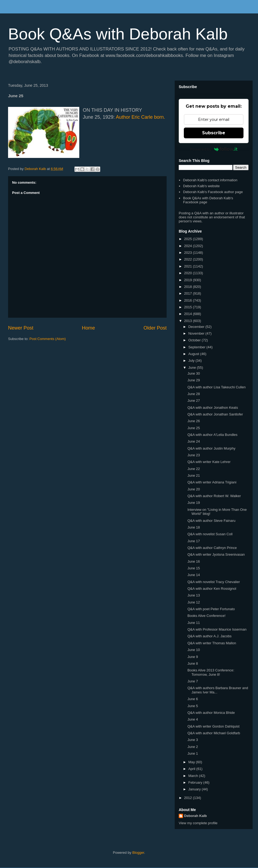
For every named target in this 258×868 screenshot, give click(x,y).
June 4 (193, 719)
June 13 (193, 595)
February (196, 782)
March (194, 776)
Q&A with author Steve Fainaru (211, 521)
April (192, 769)
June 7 (193, 681)
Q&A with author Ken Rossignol (212, 589)
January (195, 789)
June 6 (193, 699)
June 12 (193, 602)
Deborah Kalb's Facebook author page (213, 192)
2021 (189, 266)
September (197, 347)
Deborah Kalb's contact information (210, 180)
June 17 (193, 541)
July (192, 361)
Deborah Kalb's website (201, 186)
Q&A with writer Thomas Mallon (212, 643)
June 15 (193, 568)
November (197, 333)
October (195, 340)
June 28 (193, 394)
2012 (189, 798)
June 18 (193, 527)
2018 (189, 287)
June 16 (193, 561)
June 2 (193, 747)
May (192, 762)
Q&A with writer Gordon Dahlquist (213, 726)
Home (89, 328)
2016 (189, 300)
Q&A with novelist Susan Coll (210, 534)
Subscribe (214, 133)
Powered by (214, 149)
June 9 (193, 657)
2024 (189, 246)
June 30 (193, 373)
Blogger (138, 853)
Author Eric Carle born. (140, 117)
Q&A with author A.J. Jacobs (209, 636)
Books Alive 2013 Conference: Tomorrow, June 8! (211, 672)
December (197, 327)
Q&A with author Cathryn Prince (212, 548)
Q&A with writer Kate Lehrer (209, 462)
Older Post (155, 328)
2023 (189, 253)
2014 (189, 314)
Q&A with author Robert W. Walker (214, 496)
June (193, 368)
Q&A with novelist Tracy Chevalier (214, 582)
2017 (189, 293)
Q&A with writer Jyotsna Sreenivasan (216, 554)
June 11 (193, 623)
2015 (189, 307)
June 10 (193, 650)
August (194, 354)
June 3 (193, 740)
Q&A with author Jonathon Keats (213, 408)
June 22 (193, 469)
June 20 (193, 489)
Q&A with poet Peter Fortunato (211, 609)
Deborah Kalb (196, 816)
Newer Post (21, 328)
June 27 (193, 401)
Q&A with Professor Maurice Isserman (217, 629)
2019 (189, 280)
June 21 (193, 475)
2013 (189, 321)
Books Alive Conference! (206, 616)
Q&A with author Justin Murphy (211, 448)
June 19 (193, 503)
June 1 (193, 753)
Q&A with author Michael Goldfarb (214, 733)
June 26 (193, 421)
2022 (189, 259)
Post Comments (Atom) (48, 339)
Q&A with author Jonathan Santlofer (215, 414)
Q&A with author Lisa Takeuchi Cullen (216, 387)
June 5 (193, 706)
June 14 (193, 575)
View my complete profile (198, 823)
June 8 (193, 663)
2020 (189, 273)
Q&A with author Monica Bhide (211, 713)
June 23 (193, 455)
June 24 (193, 441)
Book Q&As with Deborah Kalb (118, 34)
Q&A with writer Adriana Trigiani (212, 482)
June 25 (193, 428)
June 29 (193, 380)
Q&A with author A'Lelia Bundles (212, 435)
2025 (189, 239)
